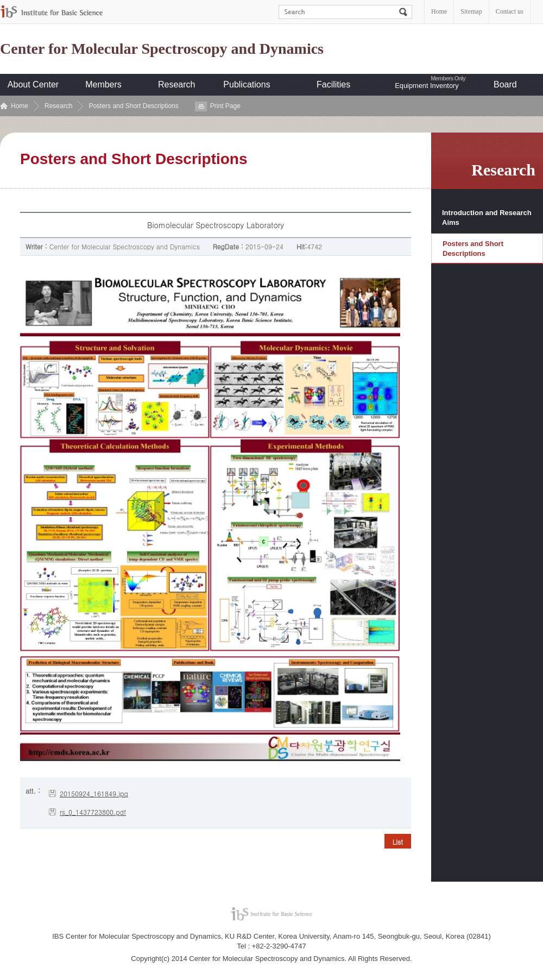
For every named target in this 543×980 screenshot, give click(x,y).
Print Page (225, 106)
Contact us (510, 11)
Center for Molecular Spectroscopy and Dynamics (162, 49)
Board (505, 84)
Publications (247, 84)
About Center (33, 84)
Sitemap (471, 11)
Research (176, 84)
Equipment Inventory (427, 86)
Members (103, 84)
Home (439, 11)
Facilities (333, 84)
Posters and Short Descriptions (133, 106)
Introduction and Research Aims (487, 218)
